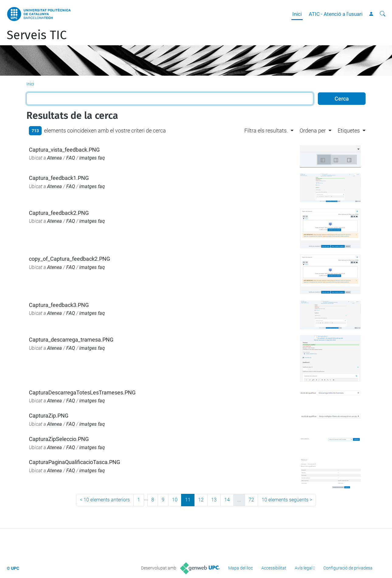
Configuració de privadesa (348, 568)
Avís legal (304, 568)
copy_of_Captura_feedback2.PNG (69, 259)
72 (251, 500)
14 (227, 500)
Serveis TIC (37, 35)
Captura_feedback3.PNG (59, 305)
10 (175, 500)
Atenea (55, 158)
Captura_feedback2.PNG (59, 213)
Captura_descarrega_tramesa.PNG (71, 340)
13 (214, 500)
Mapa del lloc (241, 568)
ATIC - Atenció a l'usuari (336, 14)
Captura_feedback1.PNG (59, 178)
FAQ (71, 158)
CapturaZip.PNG (49, 416)
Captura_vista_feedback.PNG (64, 150)
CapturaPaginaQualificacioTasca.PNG (74, 462)
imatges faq (92, 158)
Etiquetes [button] (349, 131)
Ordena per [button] (313, 131)
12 (201, 500)
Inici (297, 14)
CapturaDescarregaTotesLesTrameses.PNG (82, 392)
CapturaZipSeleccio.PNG (59, 439)
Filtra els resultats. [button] (266, 131)
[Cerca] (383, 14)
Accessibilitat (274, 568)
